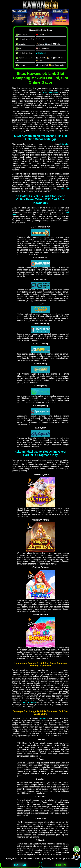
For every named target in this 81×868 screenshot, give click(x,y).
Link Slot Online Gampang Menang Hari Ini (39, 859)
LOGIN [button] (61, 865)
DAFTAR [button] (20, 865)
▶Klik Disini (41, 53)
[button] (16, 17)
